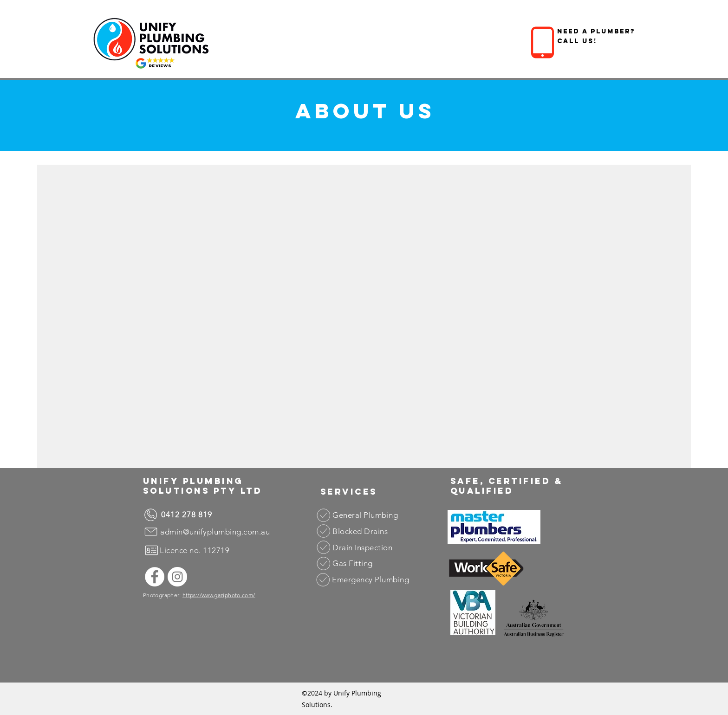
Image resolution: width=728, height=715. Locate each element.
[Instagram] (177, 577)
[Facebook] (155, 577)
